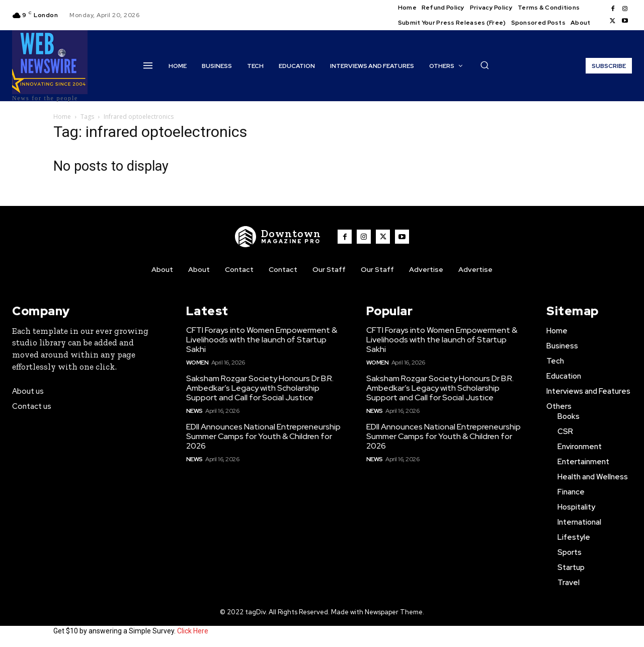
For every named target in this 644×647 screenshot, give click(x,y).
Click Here (193, 631)
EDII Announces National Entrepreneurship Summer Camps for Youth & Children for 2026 (263, 436)
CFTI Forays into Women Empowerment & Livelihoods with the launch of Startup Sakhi (262, 340)
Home (62, 117)
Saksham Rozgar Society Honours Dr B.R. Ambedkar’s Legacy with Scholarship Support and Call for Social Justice (260, 388)
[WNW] (278, 237)
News (194, 411)
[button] (485, 65)
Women (197, 363)
